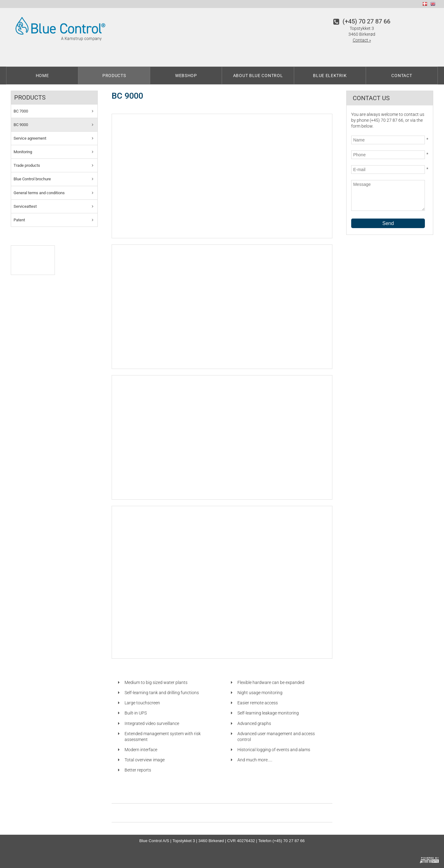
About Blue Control (258, 76)
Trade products (27, 165)
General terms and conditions (39, 193)
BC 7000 (21, 111)
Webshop (186, 76)
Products (114, 76)
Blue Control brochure (32, 179)
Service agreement (30, 138)
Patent (19, 220)
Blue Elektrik (330, 76)
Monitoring (23, 152)
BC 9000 (21, 125)
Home (42, 76)
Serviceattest (25, 206)
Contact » (362, 40)
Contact (402, 76)
